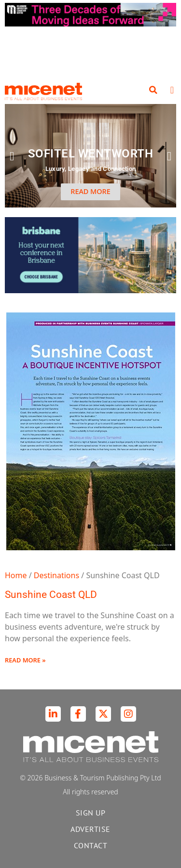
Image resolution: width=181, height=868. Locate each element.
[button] (153, 90)
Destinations (56, 575)
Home (16, 575)
